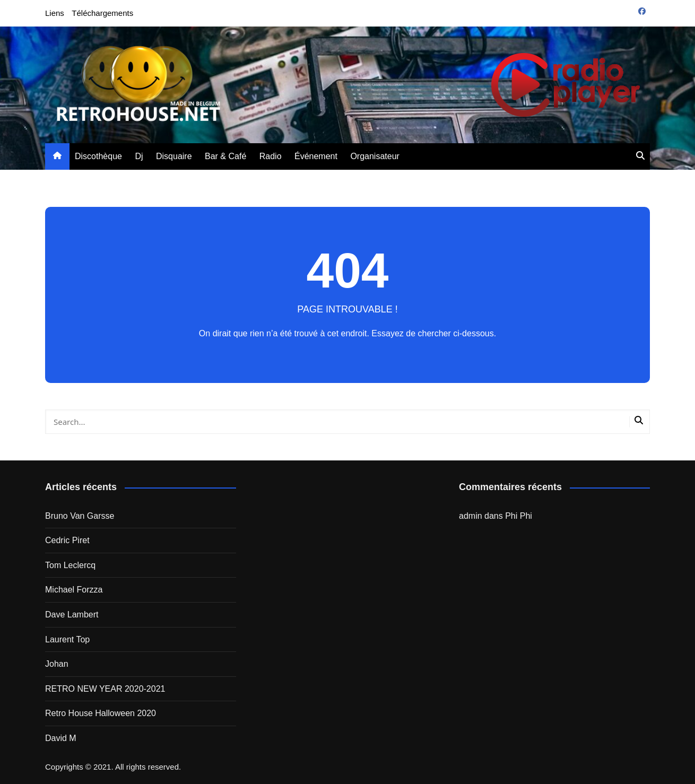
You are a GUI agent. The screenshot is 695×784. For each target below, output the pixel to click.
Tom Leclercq (70, 565)
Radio (271, 156)
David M (61, 738)
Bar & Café (225, 156)
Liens (55, 13)
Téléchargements (102, 13)
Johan (57, 664)
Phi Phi (519, 516)
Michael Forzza (74, 590)
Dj (139, 156)
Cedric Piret (67, 540)
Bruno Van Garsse (80, 516)
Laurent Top (67, 639)
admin (471, 516)
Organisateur (375, 156)
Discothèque (98, 156)
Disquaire (174, 156)
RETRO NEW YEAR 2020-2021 (105, 689)
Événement (316, 156)
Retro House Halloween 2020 (101, 713)
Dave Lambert (72, 615)
